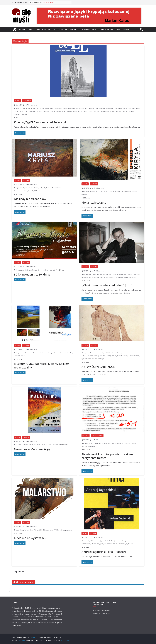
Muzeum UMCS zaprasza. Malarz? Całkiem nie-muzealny (42, 365)
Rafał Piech (97, 443)
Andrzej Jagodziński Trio (117, 541)
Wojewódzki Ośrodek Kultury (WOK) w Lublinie (50, 530)
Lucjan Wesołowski (49, 111)
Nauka (31, 29)
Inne (118, 29)
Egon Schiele (107, 353)
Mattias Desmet (72, 111)
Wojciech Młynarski (130, 277)
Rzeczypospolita (44, 29)
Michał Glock (82, 111)
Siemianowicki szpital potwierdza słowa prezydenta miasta (108, 456)
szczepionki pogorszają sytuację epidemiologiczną (119, 443)
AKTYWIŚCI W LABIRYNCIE (98, 367)
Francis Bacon (116, 353)
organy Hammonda (98, 277)
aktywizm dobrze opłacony (92, 353)
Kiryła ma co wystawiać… (30, 538)
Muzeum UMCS (20, 356)
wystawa (69, 530)
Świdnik (31, 191)
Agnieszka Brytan (21, 108)
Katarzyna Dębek (39, 188)
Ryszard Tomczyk (116, 111)
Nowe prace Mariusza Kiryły (32, 449)
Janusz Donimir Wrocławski (105, 108)
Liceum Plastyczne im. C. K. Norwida (95, 192)
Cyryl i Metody (33, 108)
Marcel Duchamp (123, 356)
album (31, 188)
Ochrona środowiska (88, 29)
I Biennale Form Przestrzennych (74, 108)
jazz (102, 544)
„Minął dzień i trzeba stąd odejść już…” (107, 285)
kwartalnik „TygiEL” (135, 108)
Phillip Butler (92, 111)
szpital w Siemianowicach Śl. (91, 446)
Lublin (48, 188)
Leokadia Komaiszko (35, 111)
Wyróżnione (27, 101)
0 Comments (32, 105)
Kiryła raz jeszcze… (94, 202)
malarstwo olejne (58, 353)
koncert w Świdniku (110, 544)
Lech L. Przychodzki (20, 111)
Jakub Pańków (90, 108)
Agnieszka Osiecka (89, 274)
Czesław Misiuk (44, 108)
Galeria (126, 29)
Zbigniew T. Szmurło (21, 114)
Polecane (26, 180)
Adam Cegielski (88, 541)
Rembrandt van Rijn (20, 191)
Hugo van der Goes (22, 353)
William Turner (39, 191)
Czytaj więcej (17, 626)
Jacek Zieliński (122, 274)
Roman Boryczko (103, 111)
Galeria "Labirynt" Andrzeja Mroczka (93, 356)
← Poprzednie (18, 572)
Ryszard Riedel (86, 359)
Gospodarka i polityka (68, 29)
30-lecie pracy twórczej (23, 270)
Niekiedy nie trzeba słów (30, 199)
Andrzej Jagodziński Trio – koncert (104, 552)
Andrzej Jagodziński (101, 541)
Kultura (22, 29)
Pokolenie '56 (110, 277)
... (25, 105)
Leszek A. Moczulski (134, 274)
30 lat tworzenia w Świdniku (32, 274)
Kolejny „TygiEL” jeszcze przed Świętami (40, 122)
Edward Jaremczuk (56, 108)
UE (54, 29)
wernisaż (84, 194)
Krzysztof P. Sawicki (121, 108)
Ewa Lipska (113, 274)
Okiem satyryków (106, 29)
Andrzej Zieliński (102, 274)
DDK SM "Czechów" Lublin (24, 445)
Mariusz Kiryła (61, 111)
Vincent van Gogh (98, 359)
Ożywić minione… (49, 2)
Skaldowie (120, 277)
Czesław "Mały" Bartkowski (90, 544)
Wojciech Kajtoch (128, 111)
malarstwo (117, 192)
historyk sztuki (111, 356)
